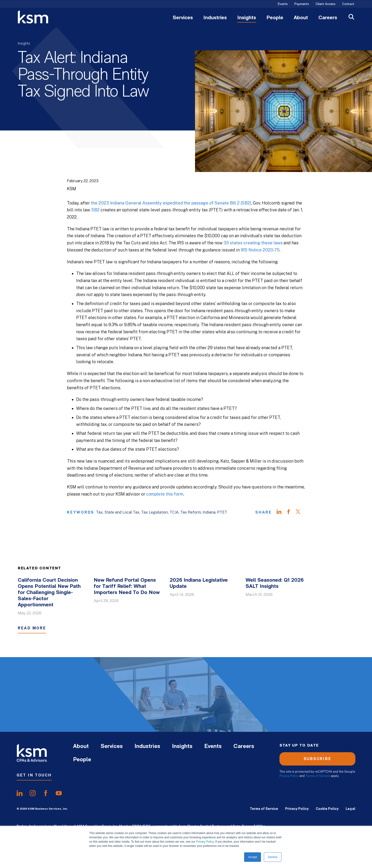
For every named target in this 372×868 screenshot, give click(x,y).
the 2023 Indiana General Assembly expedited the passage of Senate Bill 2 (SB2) (171, 203)
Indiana (209, 512)
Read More (32, 628)
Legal (351, 809)
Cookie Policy (327, 809)
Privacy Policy (205, 842)
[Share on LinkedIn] (281, 512)
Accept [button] (253, 857)
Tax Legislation (155, 512)
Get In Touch (34, 775)
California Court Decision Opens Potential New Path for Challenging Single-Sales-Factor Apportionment (49, 593)
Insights (247, 18)
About (301, 18)
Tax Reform (191, 512)
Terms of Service (318, 776)
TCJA (174, 512)
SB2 (95, 210)
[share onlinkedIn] (20, 793)
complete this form (165, 494)
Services (183, 18)
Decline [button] (273, 857)
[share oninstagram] (33, 793)
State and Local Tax (122, 512)
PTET (222, 512)
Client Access (325, 4)
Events (283, 4)
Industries (215, 18)
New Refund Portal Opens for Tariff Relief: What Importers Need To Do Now (127, 587)
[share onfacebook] (46, 793)
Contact (348, 4)
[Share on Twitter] (300, 512)
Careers (328, 18)
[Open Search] (351, 17)
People (275, 18)
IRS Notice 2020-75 (260, 250)
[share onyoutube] (59, 793)
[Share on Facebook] (291, 512)
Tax (99, 512)
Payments (302, 4)
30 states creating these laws (253, 243)
